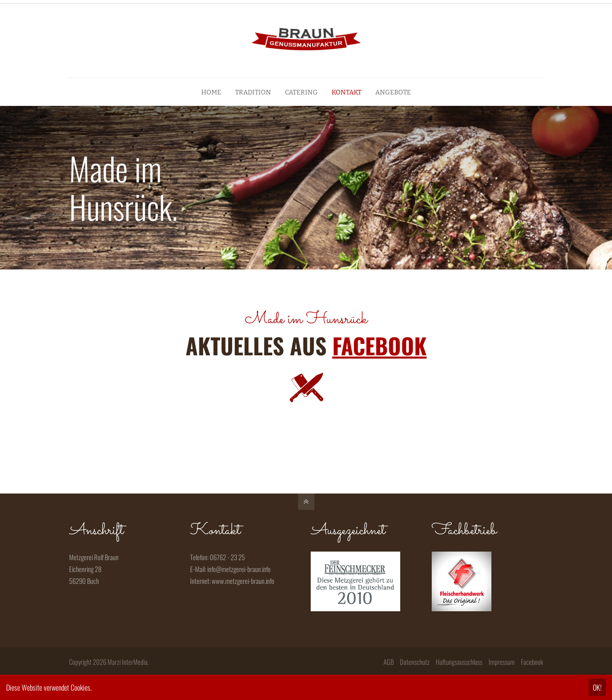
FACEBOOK (380, 346)
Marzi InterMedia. (128, 662)
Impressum (502, 662)
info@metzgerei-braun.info (239, 569)
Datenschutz (415, 662)
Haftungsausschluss (459, 662)
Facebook (532, 662)
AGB (389, 662)
